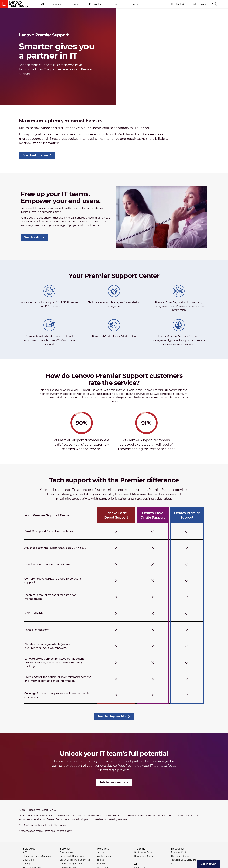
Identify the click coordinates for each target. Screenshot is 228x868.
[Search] (215, 4)
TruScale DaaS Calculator (184, 860)
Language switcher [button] (223, 4)
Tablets (101, 860)
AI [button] (43, 4)
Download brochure (36, 155)
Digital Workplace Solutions (37, 856)
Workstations (104, 856)
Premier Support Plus (112, 717)
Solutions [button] (57, 4)
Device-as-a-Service (144, 856)
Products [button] (95, 4)
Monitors (102, 864)
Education (28, 860)
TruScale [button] (114, 4)
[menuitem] (208, 864)
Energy (27, 864)
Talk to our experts (112, 782)
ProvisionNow (67, 852)
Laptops (101, 852)
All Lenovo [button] (201, 4)
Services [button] (76, 4)
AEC (25, 852)
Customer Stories (180, 856)
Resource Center (180, 852)
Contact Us (178, 4)
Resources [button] (133, 4)
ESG (173, 864)
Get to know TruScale (145, 852)
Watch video (33, 237)
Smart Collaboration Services (75, 860)
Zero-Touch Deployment (73, 856)
